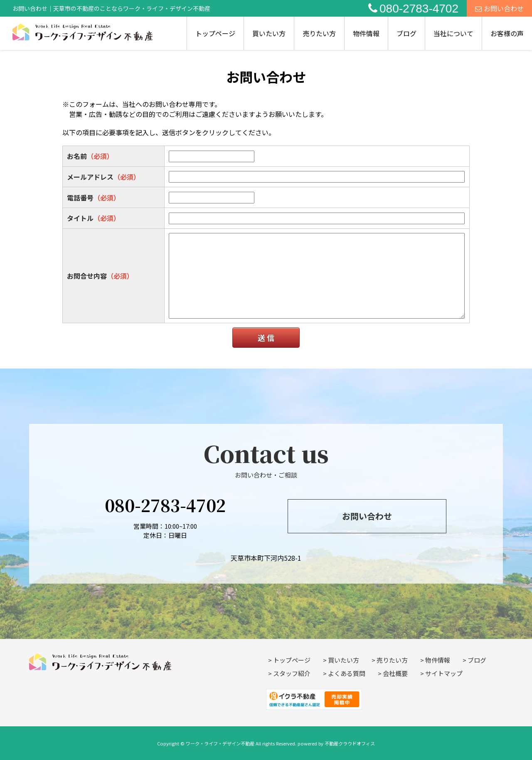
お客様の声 (507, 33)
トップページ (215, 33)
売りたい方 (319, 33)
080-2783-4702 (413, 9)
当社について (453, 33)
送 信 (266, 337)
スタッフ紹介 (292, 673)
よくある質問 (347, 673)
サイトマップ (444, 673)
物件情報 (366, 33)
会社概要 (395, 673)
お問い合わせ (499, 8)
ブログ (406, 33)
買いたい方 (269, 33)
